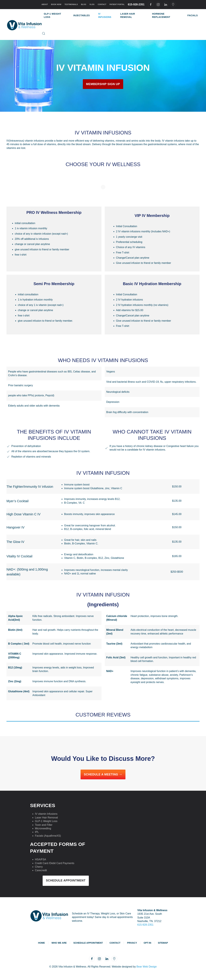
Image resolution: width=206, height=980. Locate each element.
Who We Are (59, 943)
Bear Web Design (147, 967)
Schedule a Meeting (103, 774)
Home (41, 943)
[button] (44, 33)
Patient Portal (117, 4)
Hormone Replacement (161, 15)
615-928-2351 (136, 4)
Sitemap (163, 943)
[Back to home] (24, 25)
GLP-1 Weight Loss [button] (52, 15)
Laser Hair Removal (128, 15)
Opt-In (147, 943)
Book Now (56, 4)
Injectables (82, 15)
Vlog (92, 4)
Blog (84, 4)
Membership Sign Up (103, 84)
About (45, 4)
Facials (193, 15)
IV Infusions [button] (105, 15)
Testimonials (71, 4)
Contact (102, 4)
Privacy (132, 943)
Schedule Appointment (66, 880)
